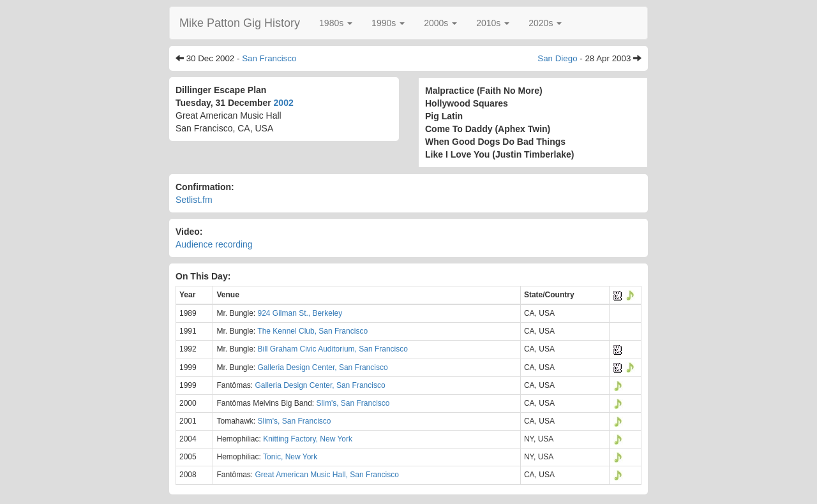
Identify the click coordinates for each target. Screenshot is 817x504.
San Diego (557, 58)
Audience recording (214, 244)
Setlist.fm (194, 200)
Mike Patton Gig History (240, 23)
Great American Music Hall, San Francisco (327, 475)
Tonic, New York (290, 457)
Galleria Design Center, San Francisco (323, 367)
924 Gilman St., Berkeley (300, 313)
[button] (336, 23)
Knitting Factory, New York (308, 439)
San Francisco (269, 58)
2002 (284, 103)
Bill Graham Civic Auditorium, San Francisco (333, 349)
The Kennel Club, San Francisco (312, 331)
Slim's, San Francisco (353, 403)
